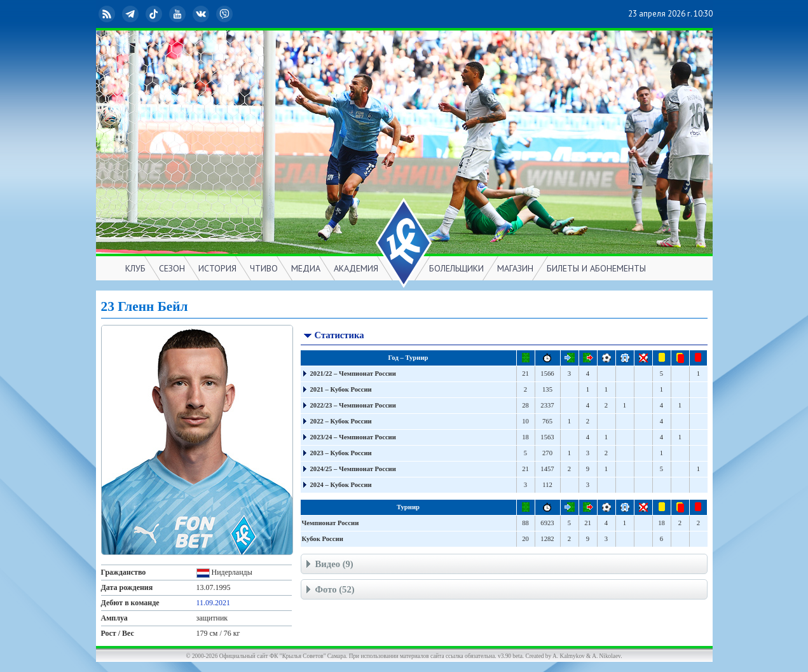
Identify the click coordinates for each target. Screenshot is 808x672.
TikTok (155, 14)
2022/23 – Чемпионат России (353, 405)
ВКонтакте (202, 14)
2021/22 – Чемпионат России (353, 374)
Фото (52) (329, 591)
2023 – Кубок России (341, 453)
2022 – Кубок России (341, 421)
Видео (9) (328, 566)
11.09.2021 (214, 603)
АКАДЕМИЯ (356, 268)
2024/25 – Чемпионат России (353, 469)
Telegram (132, 14)
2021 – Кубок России (341, 389)
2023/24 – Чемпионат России (353, 437)
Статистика (333, 337)
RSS (108, 14)
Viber (226, 14)
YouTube (179, 14)
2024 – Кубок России (341, 485)
